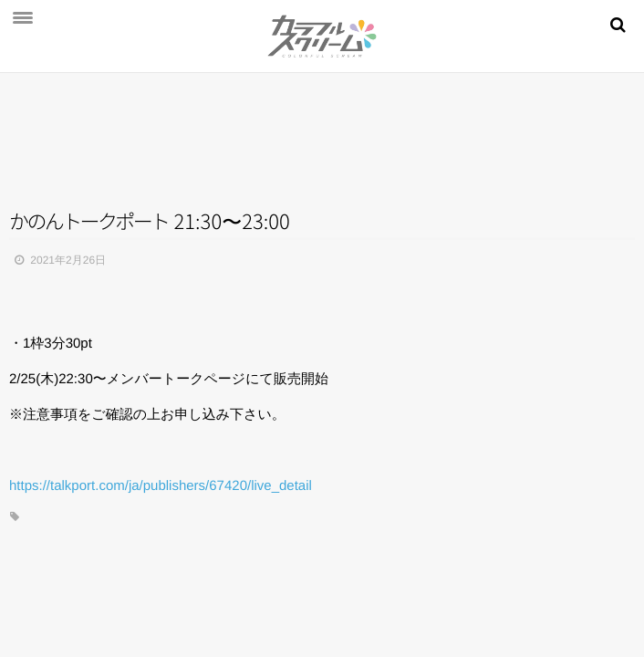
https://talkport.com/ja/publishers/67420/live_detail (161, 486)
